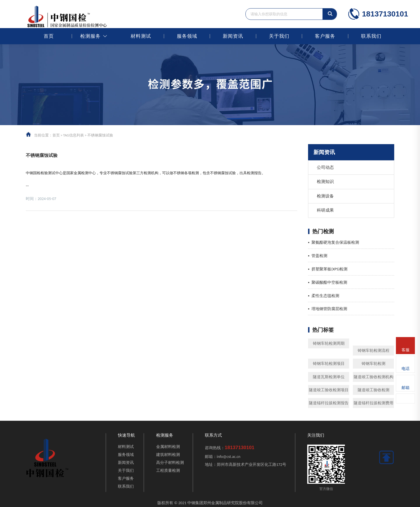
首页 (49, 36)
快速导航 (126, 435)
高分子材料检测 (170, 463)
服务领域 (187, 36)
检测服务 (90, 36)
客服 (406, 350)
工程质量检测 (168, 471)
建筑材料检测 (168, 455)
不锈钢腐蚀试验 (42, 155)
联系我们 (371, 36)
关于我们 (279, 36)
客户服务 (325, 36)
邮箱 (406, 388)
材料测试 (141, 36)
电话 (406, 369)
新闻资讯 (233, 36)
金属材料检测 (168, 447)
